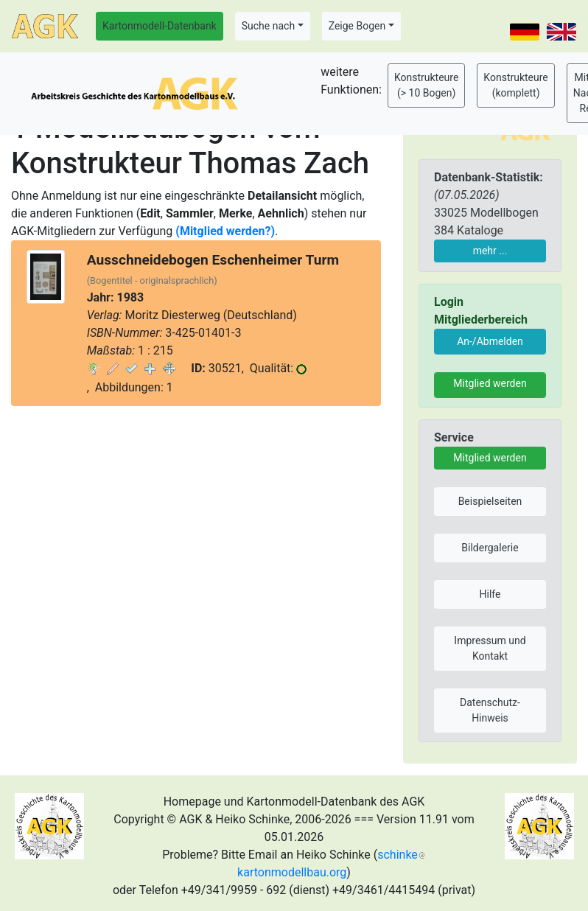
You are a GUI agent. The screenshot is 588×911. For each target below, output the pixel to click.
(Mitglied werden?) (225, 231)
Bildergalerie (490, 548)
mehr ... (490, 251)
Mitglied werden (490, 383)
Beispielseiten (490, 501)
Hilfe (490, 594)
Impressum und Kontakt (490, 648)
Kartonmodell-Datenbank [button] (160, 26)
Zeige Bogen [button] (357, 26)
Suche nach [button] (268, 26)
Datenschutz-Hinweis (490, 710)
